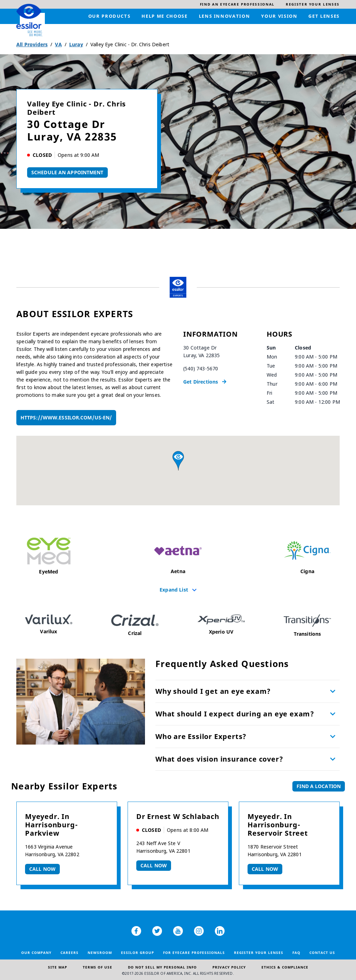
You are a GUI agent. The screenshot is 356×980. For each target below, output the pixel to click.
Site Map (58, 967)
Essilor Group (137, 953)
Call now (42, 869)
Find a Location (319, 786)
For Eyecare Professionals (194, 953)
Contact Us (322, 953)
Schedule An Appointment (67, 172)
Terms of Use (98, 967)
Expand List (174, 589)
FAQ (296, 953)
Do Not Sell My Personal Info (162, 967)
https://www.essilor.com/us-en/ (66, 417)
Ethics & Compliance (285, 967)
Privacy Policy (229, 967)
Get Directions (201, 382)
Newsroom (100, 953)
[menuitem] (237, 4)
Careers (70, 953)
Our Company (36, 953)
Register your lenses (259, 953)
